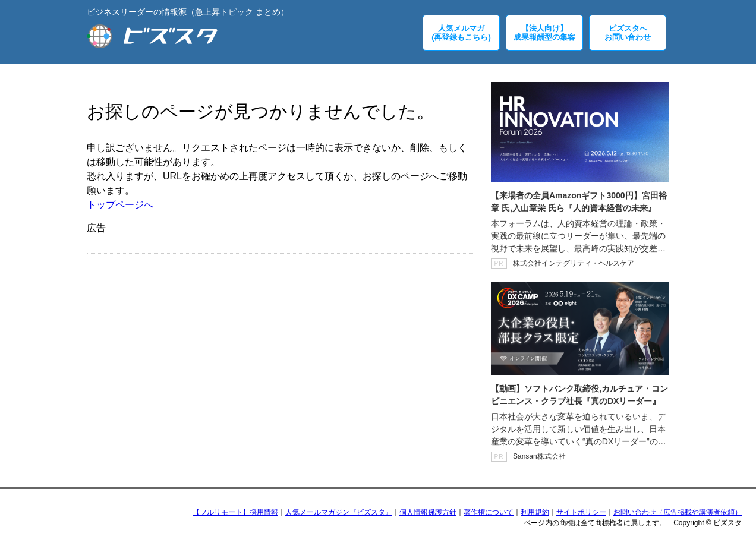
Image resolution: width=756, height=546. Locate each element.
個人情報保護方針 (428, 512)
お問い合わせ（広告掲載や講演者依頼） (678, 512)
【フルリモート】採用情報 (235, 512)
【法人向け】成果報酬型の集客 (544, 33)
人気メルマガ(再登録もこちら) (461, 33)
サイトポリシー (581, 512)
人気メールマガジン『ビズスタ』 (339, 512)
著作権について (489, 512)
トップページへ (120, 205)
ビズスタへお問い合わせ (628, 33)
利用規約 (535, 512)
